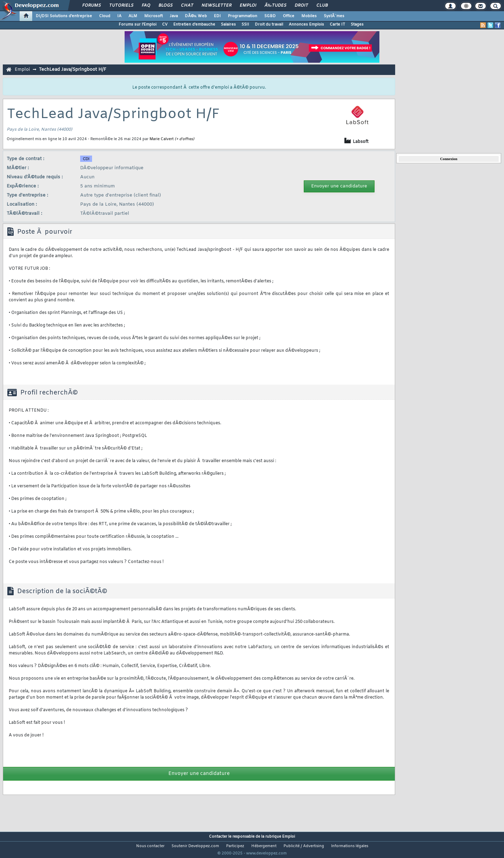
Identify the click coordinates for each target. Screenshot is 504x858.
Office (289, 16)
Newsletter (216, 6)
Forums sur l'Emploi (138, 25)
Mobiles (309, 16)
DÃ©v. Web (196, 16)
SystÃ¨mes (334, 16)
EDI (217, 16)
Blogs (166, 6)
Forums (92, 6)
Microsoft (153, 16)
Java (174, 16)
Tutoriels (121, 6)
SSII (245, 25)
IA (119, 16)
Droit (301, 6)
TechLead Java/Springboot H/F (73, 70)
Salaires (228, 25)
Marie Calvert (162, 139)
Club (322, 6)
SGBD (270, 16)
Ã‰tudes (275, 6)
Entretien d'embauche (194, 25)
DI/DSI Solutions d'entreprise (64, 16)
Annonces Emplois (306, 25)
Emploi (248, 6)
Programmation (243, 16)
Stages (357, 25)
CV (165, 25)
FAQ (146, 6)
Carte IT (337, 25)
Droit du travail (269, 25)
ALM (133, 16)
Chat (187, 6)
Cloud (105, 16)
